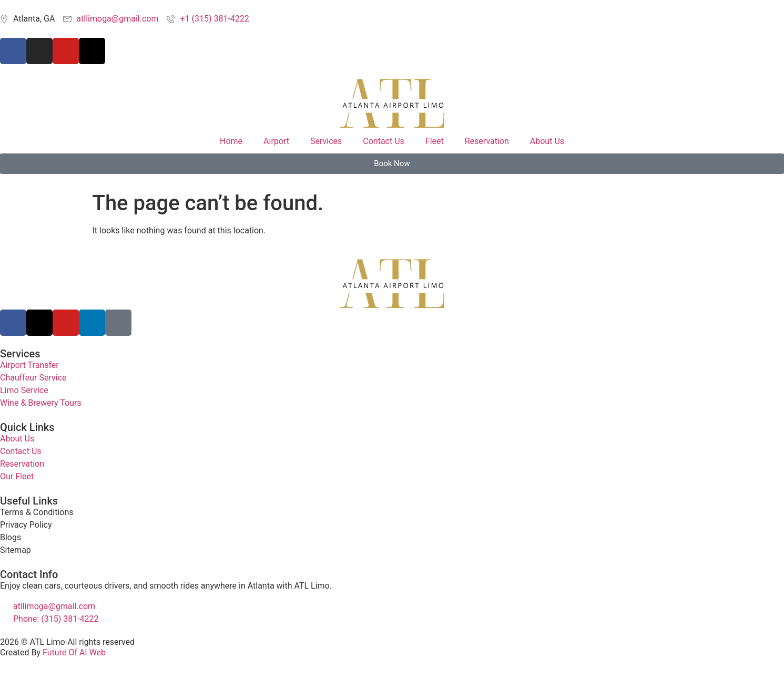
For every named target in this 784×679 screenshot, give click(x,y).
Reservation (487, 141)
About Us (547, 141)
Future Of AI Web (74, 652)
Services (326, 141)
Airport (276, 141)
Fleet (435, 141)
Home (231, 141)
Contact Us (384, 141)
